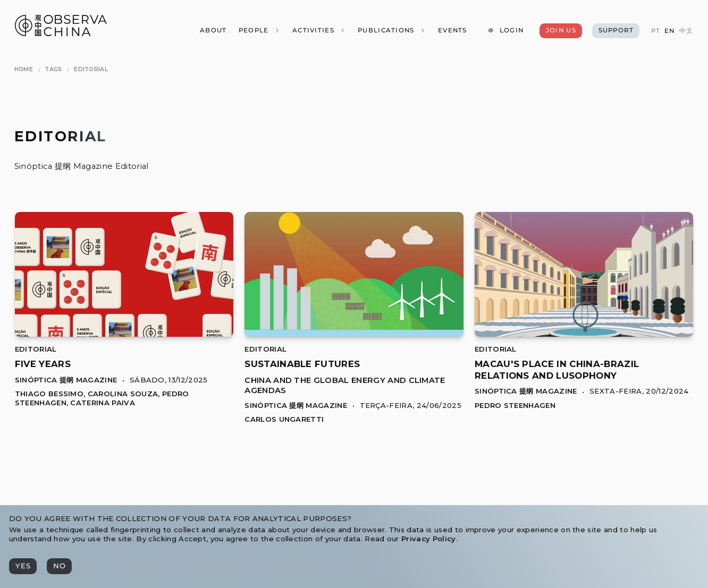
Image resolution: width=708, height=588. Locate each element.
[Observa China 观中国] (61, 33)
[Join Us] (560, 31)
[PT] (655, 31)
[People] (259, 31)
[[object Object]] (43, 364)
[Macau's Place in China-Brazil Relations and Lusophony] (584, 334)
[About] (213, 31)
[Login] (505, 31)
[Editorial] (91, 69)
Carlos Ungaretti (284, 419)
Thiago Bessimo (49, 394)
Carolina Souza (123, 394)
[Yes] (23, 566)
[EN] (669, 31)
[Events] (452, 31)
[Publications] (392, 31)
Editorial (36, 349)
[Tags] (53, 69)
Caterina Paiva (102, 403)
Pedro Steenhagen (515, 405)
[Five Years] (124, 334)
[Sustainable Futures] (354, 334)
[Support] (616, 31)
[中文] (686, 31)
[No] (59, 566)
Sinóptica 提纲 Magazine (66, 380)
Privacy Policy (428, 539)
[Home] (24, 69)
